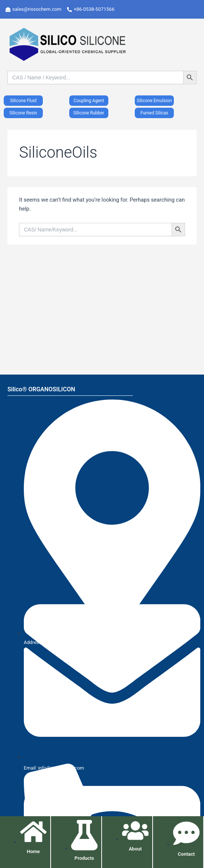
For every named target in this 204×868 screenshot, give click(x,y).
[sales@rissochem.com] (36, 9)
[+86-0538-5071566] (94, 9)
